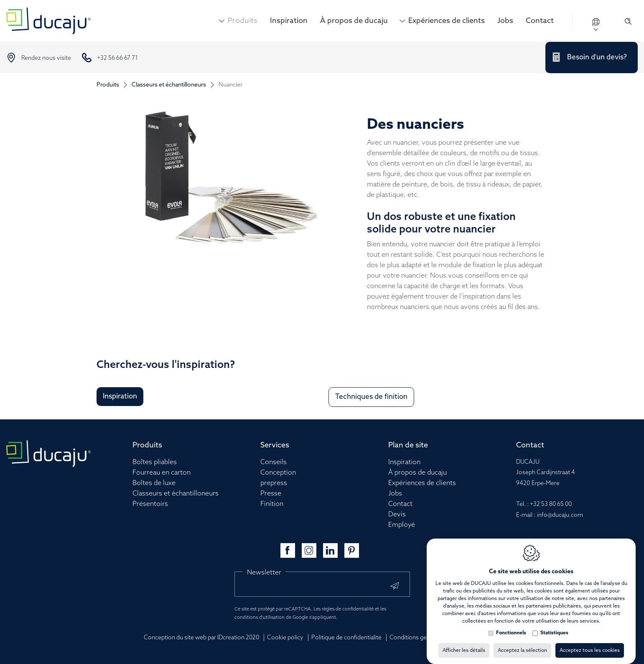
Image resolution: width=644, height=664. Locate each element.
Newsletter (264, 573)
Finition (272, 504)
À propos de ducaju (354, 21)
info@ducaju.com (560, 515)
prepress (274, 483)
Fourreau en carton (162, 473)
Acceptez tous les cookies (590, 642)
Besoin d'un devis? (597, 57)
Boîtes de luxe (154, 483)
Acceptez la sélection (522, 642)
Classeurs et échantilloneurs (169, 85)
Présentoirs (150, 504)
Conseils (274, 462)
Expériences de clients (447, 21)
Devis (397, 515)
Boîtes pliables (155, 462)
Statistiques (554, 625)
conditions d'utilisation (260, 618)
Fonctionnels (511, 625)
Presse (271, 494)
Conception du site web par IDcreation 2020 (201, 638)
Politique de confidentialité (346, 638)
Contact (540, 21)
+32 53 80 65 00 (551, 504)
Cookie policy (285, 638)
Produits (243, 21)
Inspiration (289, 21)
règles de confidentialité (348, 609)
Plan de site (408, 445)
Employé (402, 525)
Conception (278, 473)
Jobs (505, 21)
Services (275, 445)
